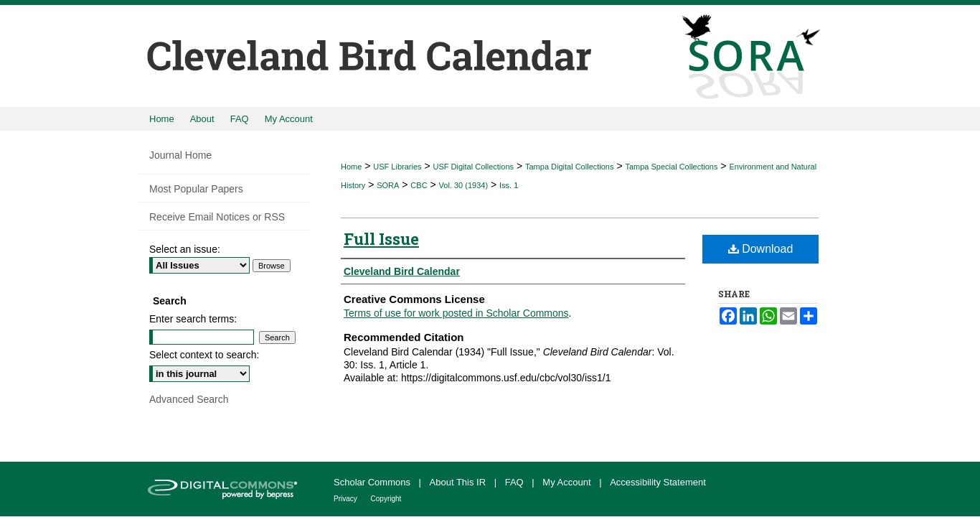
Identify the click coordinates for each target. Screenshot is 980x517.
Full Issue (381, 239)
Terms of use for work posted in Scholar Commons (456, 313)
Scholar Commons (373, 482)
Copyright (386, 499)
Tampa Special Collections (671, 167)
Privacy (347, 499)
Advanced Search (189, 399)
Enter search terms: (193, 319)
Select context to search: (204, 355)
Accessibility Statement (658, 482)
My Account (568, 482)
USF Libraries (397, 167)
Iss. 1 (509, 185)
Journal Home (180, 155)
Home (351, 167)
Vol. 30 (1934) (464, 185)
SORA (388, 185)
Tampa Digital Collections (570, 167)
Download (761, 249)
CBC (419, 185)
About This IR (459, 482)
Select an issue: (185, 249)
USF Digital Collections (473, 167)
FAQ (516, 482)
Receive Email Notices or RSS (217, 217)
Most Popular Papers (196, 189)
